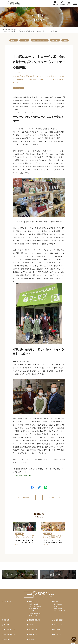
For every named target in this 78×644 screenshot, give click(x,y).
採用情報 (57, 627)
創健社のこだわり (34, 600)
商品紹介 (11, 40)
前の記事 (25, 498)
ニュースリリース (59, 622)
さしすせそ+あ (33, 614)
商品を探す (7, 618)
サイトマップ (58, 631)
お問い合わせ (33, 631)
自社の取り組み (58, 602)
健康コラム (57, 40)
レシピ (31, 622)
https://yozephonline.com (22, 475)
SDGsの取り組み (33, 607)
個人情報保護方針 (9, 631)
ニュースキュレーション (40, 40)
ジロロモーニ (57, 605)
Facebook (7, 635)
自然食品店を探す (34, 618)
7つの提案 (31, 609)
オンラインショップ (10, 627)
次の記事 (53, 498)
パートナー (23, 40)
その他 (68, 40)
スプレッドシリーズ (59, 609)
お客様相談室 (58, 618)
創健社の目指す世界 (34, 602)
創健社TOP (7, 600)
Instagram (32, 635)
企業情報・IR (33, 627)
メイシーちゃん (58, 607)
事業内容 (57, 600)
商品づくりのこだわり (35, 605)
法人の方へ (7, 622)
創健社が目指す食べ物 (35, 611)
